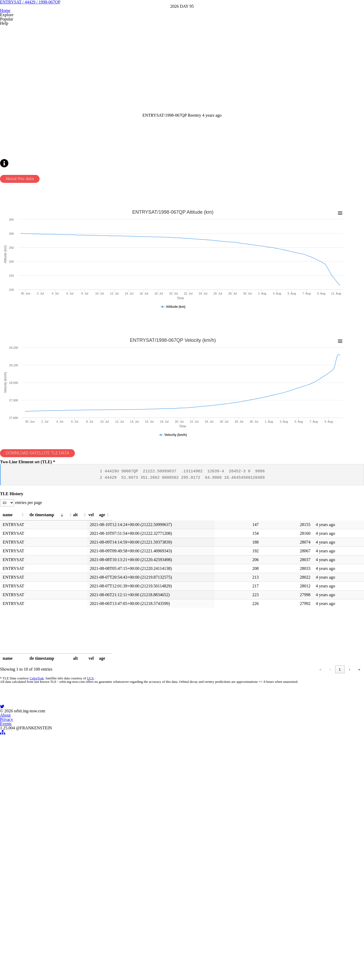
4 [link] (295, 792)
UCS (97, 804)
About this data (30, 273)
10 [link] (330, 792)
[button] (56, 633)
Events (195, 927)
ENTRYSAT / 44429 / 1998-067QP (182, 37)
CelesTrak (44, 804)
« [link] (245, 792)
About (156, 927)
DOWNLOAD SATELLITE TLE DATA (50, 550)
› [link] (340, 792)
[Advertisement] (169, 116)
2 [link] (275, 792)
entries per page (40, 619)
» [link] (350, 792)
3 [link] (285, 792)
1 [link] (265, 792)
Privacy (175, 927)
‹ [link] (255, 792)
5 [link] (305, 792)
